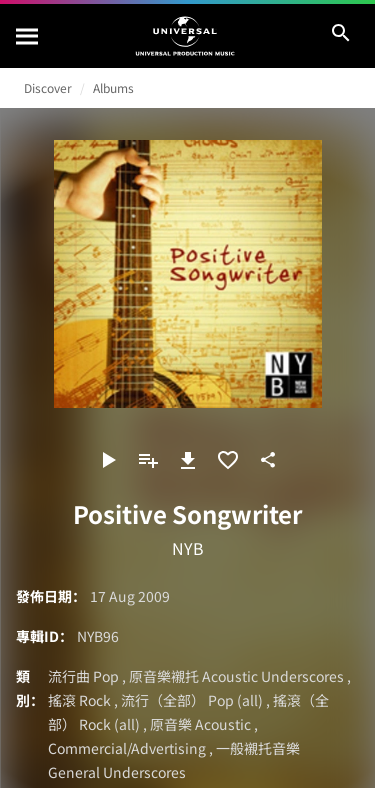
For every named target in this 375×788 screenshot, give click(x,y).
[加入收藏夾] (228, 460)
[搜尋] (28, 36)
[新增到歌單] (148, 460)
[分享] (268, 460)
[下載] (188, 460)
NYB (188, 548)
